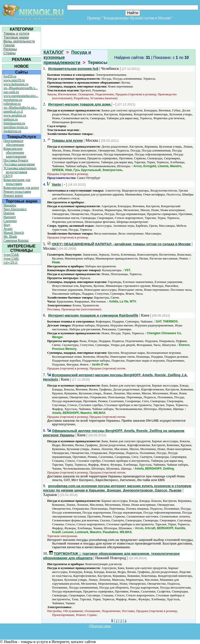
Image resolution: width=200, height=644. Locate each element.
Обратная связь (100, 626)
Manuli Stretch (14, 233)
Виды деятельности (19, 41)
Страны (10, 53)
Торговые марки (16, 37)
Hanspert (10, 217)
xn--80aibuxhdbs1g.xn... (20, 108)
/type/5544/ (11, 255)
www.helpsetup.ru (16, 84)
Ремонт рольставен (17, 192)
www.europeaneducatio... (21, 96)
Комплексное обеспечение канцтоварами (15, 153)
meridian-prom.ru (16, 127)
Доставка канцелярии (19, 164)
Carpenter (10, 221)
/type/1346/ (11, 259)
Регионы (10, 49)
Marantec (10, 205)
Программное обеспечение (14, 143)
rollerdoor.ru (12, 104)
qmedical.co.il (13, 112)
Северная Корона (16, 241)
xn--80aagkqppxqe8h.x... (21, 88)
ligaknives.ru (12, 131)
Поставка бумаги (16, 160)
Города (9, 45)
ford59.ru (10, 76)
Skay (7, 225)
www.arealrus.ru (15, 115)
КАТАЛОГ (54, 52)
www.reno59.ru (14, 80)
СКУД (8, 176)
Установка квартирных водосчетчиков (20, 170)
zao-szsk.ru (11, 92)
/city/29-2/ (11, 263)
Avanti (8, 229)
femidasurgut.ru (14, 123)
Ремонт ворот (13, 196)
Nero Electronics (15, 209)
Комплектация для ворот (21, 188)
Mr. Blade (10, 237)
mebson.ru (11, 119)
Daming (9, 213)
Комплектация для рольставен (17, 182)
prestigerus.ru (13, 100)
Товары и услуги (16, 33)
